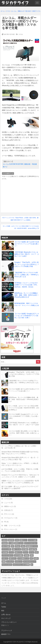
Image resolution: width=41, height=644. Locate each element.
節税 (4, 562)
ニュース (7, 503)
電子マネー (13, 558)
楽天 (37, 552)
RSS (3, 611)
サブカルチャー (10, 518)
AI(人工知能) (6, 546)
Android (5, 540)
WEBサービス (9, 506)
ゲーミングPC (6, 549)
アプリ (11, 552)
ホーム (4, 603)
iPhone (18, 546)
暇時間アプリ (6, 634)
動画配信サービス (32, 546)
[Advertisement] (21, 195)
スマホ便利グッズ (8, 173)
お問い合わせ (6, 615)
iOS (13, 546)
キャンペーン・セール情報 (21, 565)
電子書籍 (25, 549)
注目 (17, 540)
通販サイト (23, 540)
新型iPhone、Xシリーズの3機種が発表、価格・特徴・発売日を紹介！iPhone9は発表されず (24, 399)
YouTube (5, 552)
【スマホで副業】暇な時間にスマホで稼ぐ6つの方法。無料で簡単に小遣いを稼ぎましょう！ (24, 433)
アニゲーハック (7, 630)
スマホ (21, 34)
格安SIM (11, 540)
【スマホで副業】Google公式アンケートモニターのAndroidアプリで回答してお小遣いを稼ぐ (24, 416)
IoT (31, 558)
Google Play (33, 549)
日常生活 (7, 510)
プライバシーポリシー (9, 622)
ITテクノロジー (10, 529)
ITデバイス (8, 514)
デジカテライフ (21, 642)
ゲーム (31, 552)
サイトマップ (6, 618)
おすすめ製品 (19, 555)
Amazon (5, 543)
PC (5, 522)
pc (32, 565)
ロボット (5, 558)
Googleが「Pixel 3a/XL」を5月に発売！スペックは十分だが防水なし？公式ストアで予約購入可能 (24, 374)
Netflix (36, 558)
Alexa (23, 546)
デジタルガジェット (30, 562)
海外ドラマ (18, 552)
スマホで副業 (33, 540)
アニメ (26, 552)
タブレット (19, 562)
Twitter (27, 555)
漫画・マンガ (16, 549)
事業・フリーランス (11, 526)
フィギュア (10, 562)
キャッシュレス (7, 565)
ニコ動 (11, 543)
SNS (32, 555)
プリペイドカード (8, 555)
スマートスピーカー (31, 543)
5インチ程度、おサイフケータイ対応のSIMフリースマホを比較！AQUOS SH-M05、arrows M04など (24, 408)
